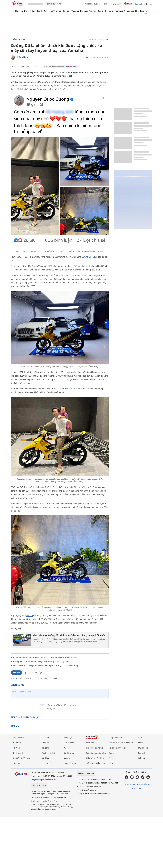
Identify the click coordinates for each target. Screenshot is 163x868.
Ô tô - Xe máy (18, 39)
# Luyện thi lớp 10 (53, 4)
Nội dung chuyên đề (117, 748)
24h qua (142, 758)
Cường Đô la (88, 257)
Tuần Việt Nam (100, 4)
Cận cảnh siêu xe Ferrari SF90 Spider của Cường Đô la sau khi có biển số (45, 658)
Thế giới (75, 11)
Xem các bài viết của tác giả (99, 58)
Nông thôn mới (115, 738)
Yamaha (55, 678)
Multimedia (143, 748)
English (112, 753)
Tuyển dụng (136, 788)
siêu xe (29, 616)
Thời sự (27, 11)
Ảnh (140, 738)
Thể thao (84, 11)
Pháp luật (139, 11)
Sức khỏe (119, 11)
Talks (111, 758)
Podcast (88, 4)
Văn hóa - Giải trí (97, 11)
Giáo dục (66, 11)
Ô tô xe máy (69, 743)
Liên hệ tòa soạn (39, 785)
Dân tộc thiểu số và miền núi (121, 743)
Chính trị (19, 11)
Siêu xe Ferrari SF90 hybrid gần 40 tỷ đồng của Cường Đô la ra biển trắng (46, 666)
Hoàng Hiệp (22, 57)
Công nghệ (129, 11)
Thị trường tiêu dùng (95, 758)
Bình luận (16, 673)
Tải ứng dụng (129, 784)
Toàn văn (90, 743)
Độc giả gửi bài (143, 784)
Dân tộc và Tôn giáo (52, 11)
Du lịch (67, 748)
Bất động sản (69, 753)
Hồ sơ (111, 763)
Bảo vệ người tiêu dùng (96, 753)
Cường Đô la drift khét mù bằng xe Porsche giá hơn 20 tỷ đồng (41, 662)
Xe (146, 11)
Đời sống (109, 11)
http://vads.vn (90, 790)
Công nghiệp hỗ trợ (95, 748)
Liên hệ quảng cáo (86, 773)
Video (141, 743)
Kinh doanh (37, 11)
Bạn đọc (67, 758)
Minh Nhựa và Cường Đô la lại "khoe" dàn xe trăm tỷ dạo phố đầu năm (69, 635)
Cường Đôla (42, 678)
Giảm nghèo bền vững (96, 763)
